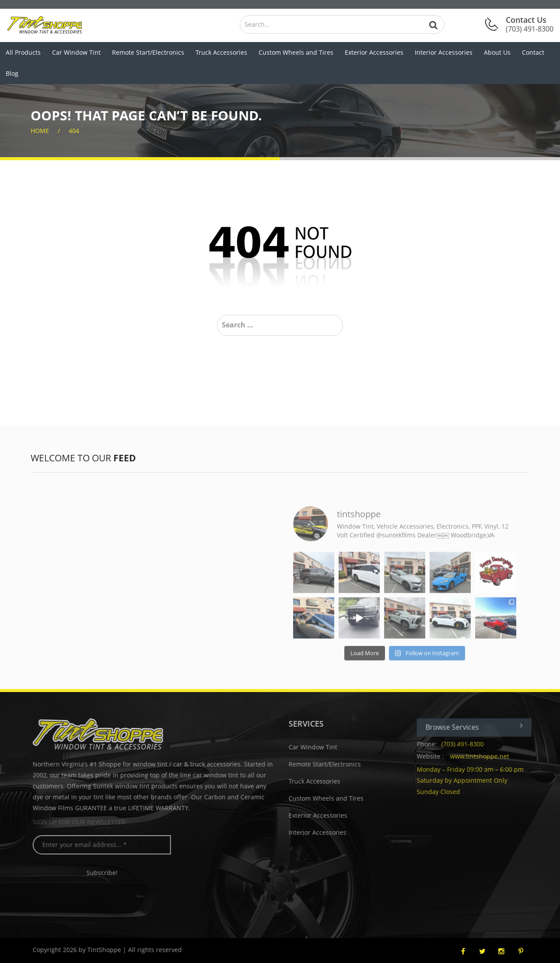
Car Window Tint (76, 52)
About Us (497, 52)
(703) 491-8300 (468, 744)
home (40, 131)
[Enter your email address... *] (108, 845)
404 (74, 131)
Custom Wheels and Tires (296, 52)
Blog (12, 73)
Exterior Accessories (374, 52)
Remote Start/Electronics (148, 52)
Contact (533, 52)
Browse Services (480, 727)
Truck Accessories (221, 52)
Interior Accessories (444, 52)
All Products (23, 52)
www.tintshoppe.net (485, 756)
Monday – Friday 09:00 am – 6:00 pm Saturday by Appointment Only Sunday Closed (476, 780)
